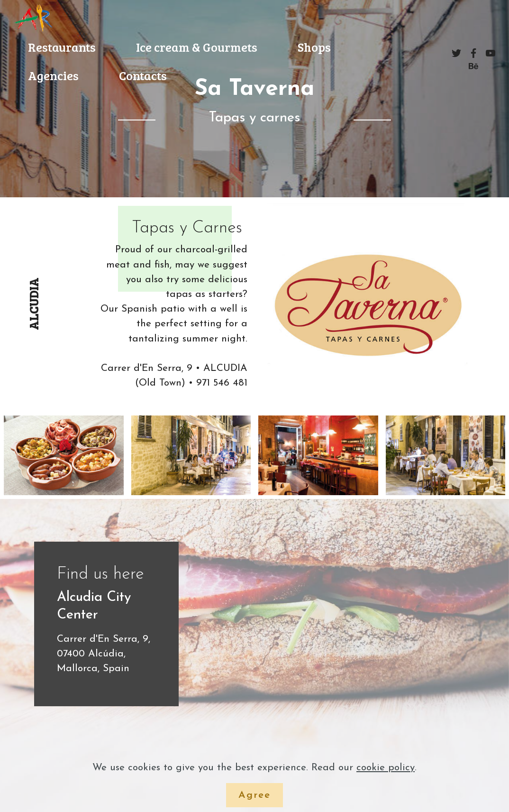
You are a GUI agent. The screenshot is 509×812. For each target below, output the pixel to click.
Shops (314, 47)
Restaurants (62, 47)
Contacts (143, 75)
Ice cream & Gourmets (197, 47)
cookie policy (386, 768)
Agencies (53, 75)
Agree (255, 795)
